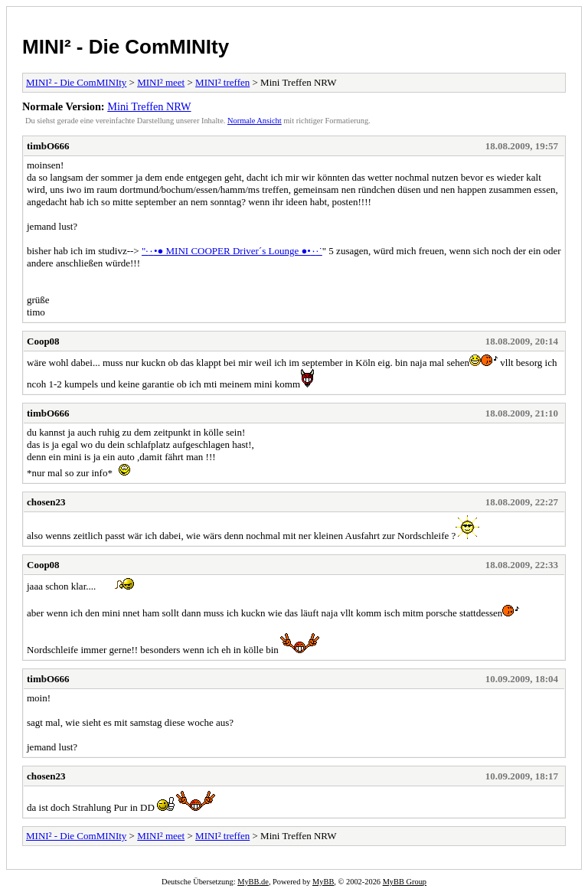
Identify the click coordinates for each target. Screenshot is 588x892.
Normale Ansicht (255, 121)
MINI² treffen (222, 82)
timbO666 (48, 146)
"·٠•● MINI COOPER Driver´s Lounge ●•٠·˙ (232, 251)
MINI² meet (161, 82)
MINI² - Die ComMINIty (126, 47)
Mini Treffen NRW (149, 106)
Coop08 (43, 341)
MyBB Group (405, 882)
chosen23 (46, 502)
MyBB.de (253, 882)
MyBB (323, 882)
